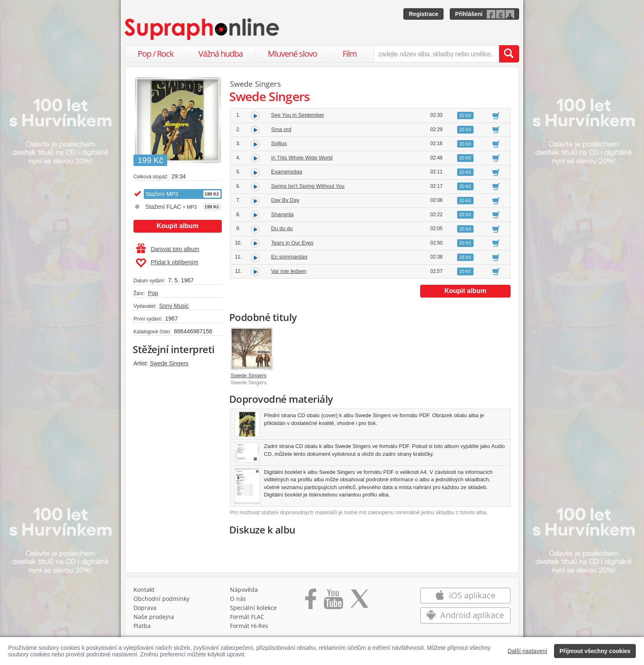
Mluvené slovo (292, 54)
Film (350, 54)
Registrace (423, 14)
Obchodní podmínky (161, 599)
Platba (142, 626)
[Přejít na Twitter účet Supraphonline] (359, 602)
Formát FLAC (247, 617)
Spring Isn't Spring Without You (308, 186)
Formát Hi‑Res (249, 626)
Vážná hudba (221, 54)
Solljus (279, 143)
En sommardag (289, 257)
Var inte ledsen (289, 271)
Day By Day (285, 200)
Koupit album (177, 226)
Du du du (282, 228)
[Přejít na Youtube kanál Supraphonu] (333, 602)
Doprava (145, 608)
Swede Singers (169, 363)
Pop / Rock (156, 54)
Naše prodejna (154, 617)
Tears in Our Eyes (292, 243)
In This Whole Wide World (302, 158)
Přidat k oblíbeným (167, 263)
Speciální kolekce (253, 608)
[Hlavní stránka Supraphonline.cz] (202, 29)
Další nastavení (528, 651)
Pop (153, 293)
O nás (238, 599)
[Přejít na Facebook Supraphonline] (311, 602)
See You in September (298, 115)
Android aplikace (465, 615)
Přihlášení (469, 14)
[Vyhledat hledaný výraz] (509, 54)
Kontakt (144, 590)
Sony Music (174, 306)
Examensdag (287, 172)
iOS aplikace (465, 595)
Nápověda (244, 590)
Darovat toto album (168, 249)
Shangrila (282, 214)
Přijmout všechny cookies (595, 651)
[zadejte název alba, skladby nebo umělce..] (436, 54)
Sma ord (281, 129)
